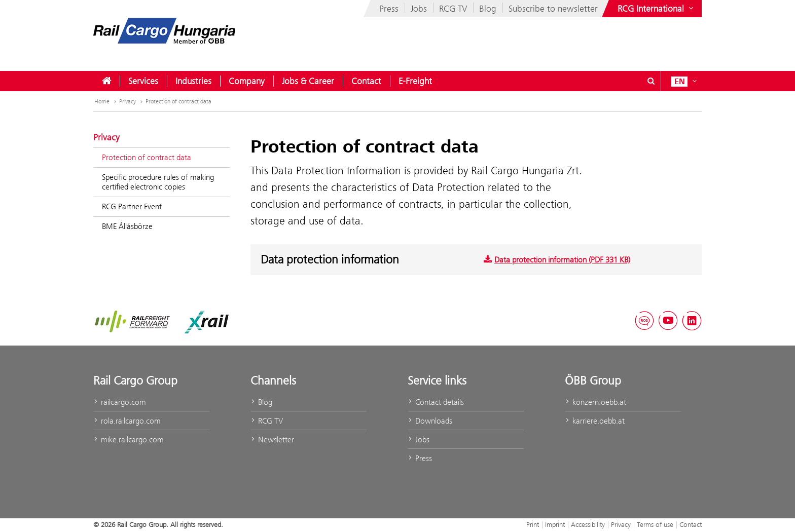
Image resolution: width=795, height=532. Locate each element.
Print (533, 524)
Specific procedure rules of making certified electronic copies (158, 182)
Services (143, 81)
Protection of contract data (178, 101)
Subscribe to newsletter (553, 9)
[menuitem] (106, 81)
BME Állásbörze (127, 226)
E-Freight (415, 81)
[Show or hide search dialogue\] (651, 81)
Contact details (436, 402)
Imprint (555, 524)
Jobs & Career (308, 81)
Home (106, 101)
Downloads (430, 421)
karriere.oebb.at (595, 421)
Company (247, 81)
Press (389, 9)
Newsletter (272, 440)
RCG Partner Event (132, 206)
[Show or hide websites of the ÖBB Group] (657, 9)
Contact (366, 81)
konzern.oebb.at (595, 402)
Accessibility (588, 524)
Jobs (419, 9)
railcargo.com (120, 402)
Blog (488, 9)
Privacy (132, 101)
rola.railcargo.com (127, 421)
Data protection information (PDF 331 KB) (557, 260)
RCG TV (453, 9)
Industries (193, 81)
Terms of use (655, 524)
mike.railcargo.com (129, 440)
